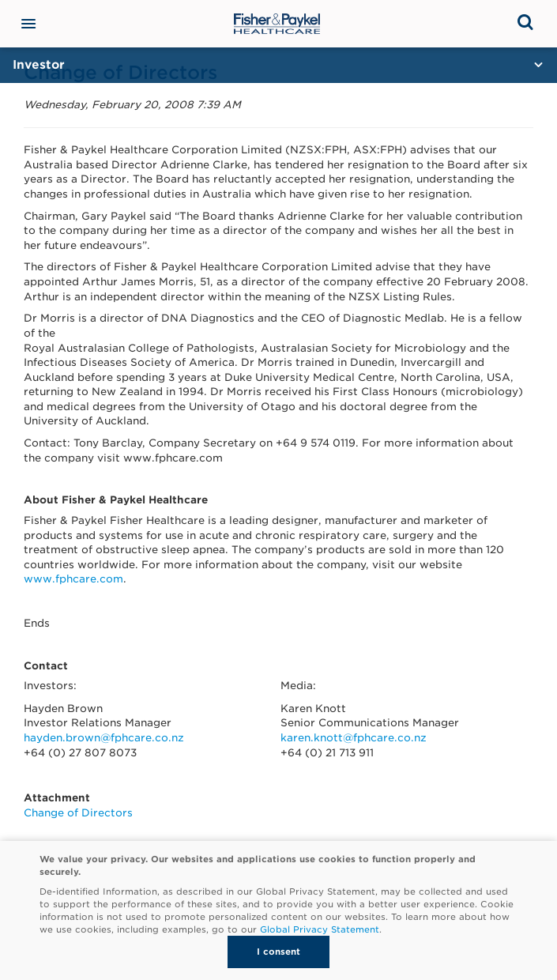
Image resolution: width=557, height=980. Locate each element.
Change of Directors (78, 813)
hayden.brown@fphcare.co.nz (104, 738)
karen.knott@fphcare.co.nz (354, 738)
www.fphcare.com (73, 579)
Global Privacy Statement (320, 929)
